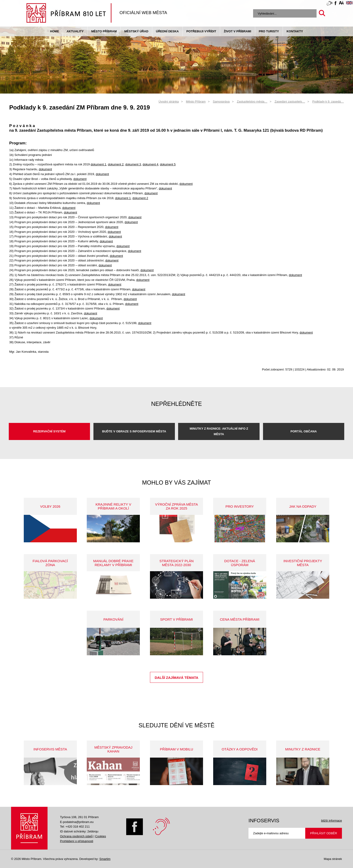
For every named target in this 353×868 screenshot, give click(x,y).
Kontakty (295, 31)
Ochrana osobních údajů (76, 836)
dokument (45, 169)
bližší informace (332, 821)
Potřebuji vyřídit (201, 31)
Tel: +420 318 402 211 (75, 827)
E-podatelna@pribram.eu (77, 822)
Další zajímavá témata (176, 678)
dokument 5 (168, 164)
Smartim (105, 859)
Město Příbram (104, 31)
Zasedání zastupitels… (290, 102)
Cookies (100, 836)
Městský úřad (136, 31)
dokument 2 (116, 164)
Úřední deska (167, 31)
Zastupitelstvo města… (252, 102)
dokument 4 (150, 164)
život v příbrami (237, 31)
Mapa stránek (333, 859)
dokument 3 (133, 164)
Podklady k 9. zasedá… (328, 102)
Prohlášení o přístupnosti (77, 841)
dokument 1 (99, 164)
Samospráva (221, 102)
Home (55, 31)
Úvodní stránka (169, 102)
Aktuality (75, 31)
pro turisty (269, 31)
